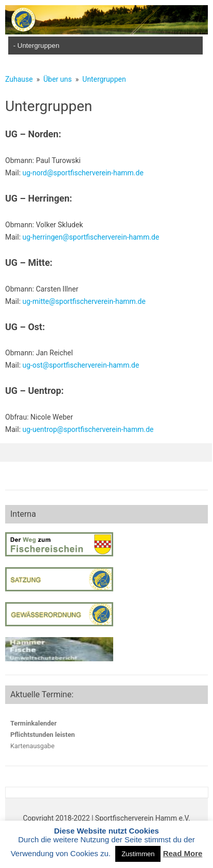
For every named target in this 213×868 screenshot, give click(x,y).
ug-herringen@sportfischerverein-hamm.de (91, 237)
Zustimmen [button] (138, 854)
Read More (183, 853)
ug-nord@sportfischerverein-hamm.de (83, 173)
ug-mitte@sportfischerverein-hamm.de (84, 301)
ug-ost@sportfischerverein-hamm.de (81, 365)
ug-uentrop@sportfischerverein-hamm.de (88, 429)
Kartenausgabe (32, 746)
